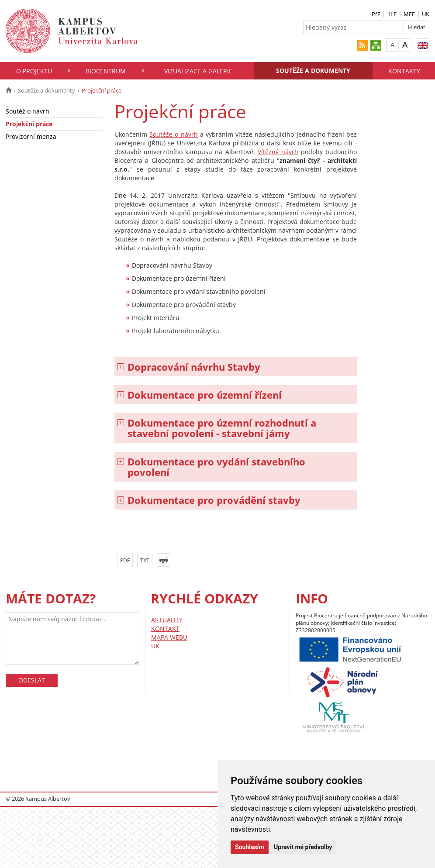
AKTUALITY (167, 620)
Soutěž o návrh (28, 111)
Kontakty (404, 71)
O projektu (34, 71)
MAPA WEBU (169, 637)
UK (426, 14)
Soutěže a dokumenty (313, 71)
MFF (409, 14)
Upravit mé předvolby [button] (303, 847)
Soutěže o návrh (173, 134)
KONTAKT (165, 629)
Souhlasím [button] (250, 847)
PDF (125, 560)
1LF (392, 14)
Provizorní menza (31, 136)
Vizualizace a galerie (198, 71)
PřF (376, 14)
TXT (145, 560)
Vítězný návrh (278, 152)
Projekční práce (29, 124)
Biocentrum (106, 71)
